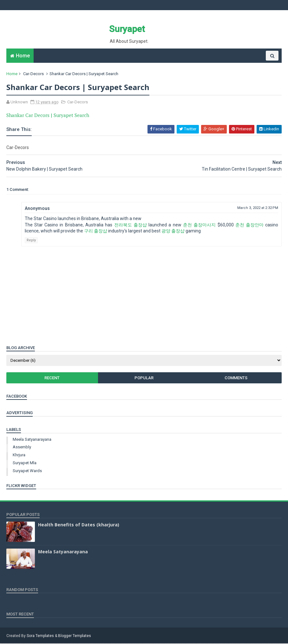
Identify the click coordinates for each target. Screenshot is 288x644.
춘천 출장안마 (249, 225)
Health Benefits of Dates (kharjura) (79, 525)
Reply (31, 241)
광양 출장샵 (173, 231)
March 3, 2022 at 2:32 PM (258, 208)
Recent (52, 378)
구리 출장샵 (96, 231)
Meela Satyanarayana (32, 440)
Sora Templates (40, 636)
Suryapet (127, 29)
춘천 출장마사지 (199, 225)
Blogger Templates (75, 636)
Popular (144, 378)
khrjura (19, 455)
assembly (22, 448)
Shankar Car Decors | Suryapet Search (48, 115)
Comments (236, 378)
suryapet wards (27, 471)
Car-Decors (33, 74)
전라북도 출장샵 (131, 225)
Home (23, 56)
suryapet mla (25, 463)
